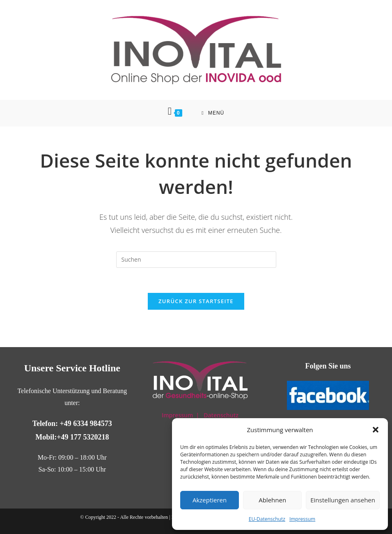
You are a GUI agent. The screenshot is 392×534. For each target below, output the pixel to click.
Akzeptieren (210, 500)
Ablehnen (272, 500)
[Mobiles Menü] (213, 113)
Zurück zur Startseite (196, 301)
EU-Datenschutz (267, 519)
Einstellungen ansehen (343, 500)
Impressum (302, 519)
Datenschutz (221, 415)
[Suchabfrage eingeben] (196, 260)
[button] (376, 430)
